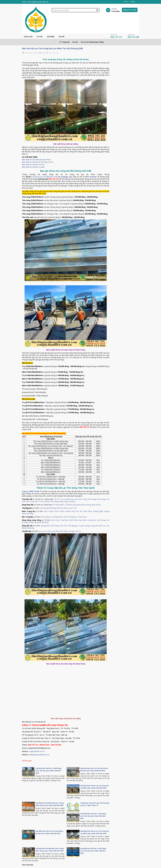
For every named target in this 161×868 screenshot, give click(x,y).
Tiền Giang (54, 501)
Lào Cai (78, 531)
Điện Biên (64, 531)
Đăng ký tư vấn (130, 10)
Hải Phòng (101, 520)
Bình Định (88, 511)
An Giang (46, 501)
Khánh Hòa (70, 511)
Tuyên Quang (84, 526)
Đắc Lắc (60, 508)
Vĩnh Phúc (55, 520)
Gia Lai (66, 508)
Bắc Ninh (45, 522)
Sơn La (41, 531)
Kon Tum (73, 508)
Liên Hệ (133, 2)
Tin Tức (126, 2)
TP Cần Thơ (59, 499)
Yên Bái (71, 531)
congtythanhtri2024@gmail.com (44, 177)
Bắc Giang (55, 526)
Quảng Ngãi (98, 511)
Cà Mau (67, 499)
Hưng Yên (92, 520)
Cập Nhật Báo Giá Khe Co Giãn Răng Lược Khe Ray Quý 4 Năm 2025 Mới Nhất (93, 816)
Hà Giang (30, 528)
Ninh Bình (73, 520)
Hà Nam (38, 522)
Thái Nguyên (73, 526)
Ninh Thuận (60, 511)
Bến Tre (38, 501)
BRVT (62, 505)
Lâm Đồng (44, 508)
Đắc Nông (52, 508)
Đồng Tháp (64, 501)
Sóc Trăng (83, 499)
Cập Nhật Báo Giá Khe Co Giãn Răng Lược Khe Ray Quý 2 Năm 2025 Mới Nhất (93, 851)
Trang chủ (28, 37)
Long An (72, 501)
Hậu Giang (101, 499)
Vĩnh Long (30, 501)
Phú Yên (79, 511)
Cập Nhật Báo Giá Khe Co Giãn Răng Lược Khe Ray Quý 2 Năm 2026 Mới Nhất (48, 771)
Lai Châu (48, 531)
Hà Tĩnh (66, 517)
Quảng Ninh (45, 526)
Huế (42, 517)
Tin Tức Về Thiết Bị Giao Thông (92, 42)
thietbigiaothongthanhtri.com (39, 755)
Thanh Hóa (82, 517)
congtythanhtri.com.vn (37, 751)
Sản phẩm (51, 37)
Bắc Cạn (102, 526)
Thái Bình (64, 520)
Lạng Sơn (94, 526)
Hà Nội (31, 522)
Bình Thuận (49, 511)
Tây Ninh (69, 505)
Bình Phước (96, 505)
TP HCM (56, 505)
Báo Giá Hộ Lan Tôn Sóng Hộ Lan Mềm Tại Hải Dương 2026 (52, 48)
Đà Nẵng (30, 514)
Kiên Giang (92, 499)
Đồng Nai (77, 505)
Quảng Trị (48, 517)
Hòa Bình (56, 531)
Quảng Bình (58, 517)
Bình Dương (86, 505)
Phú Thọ (63, 526)
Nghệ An (74, 517)
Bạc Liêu (75, 499)
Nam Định (83, 520)
